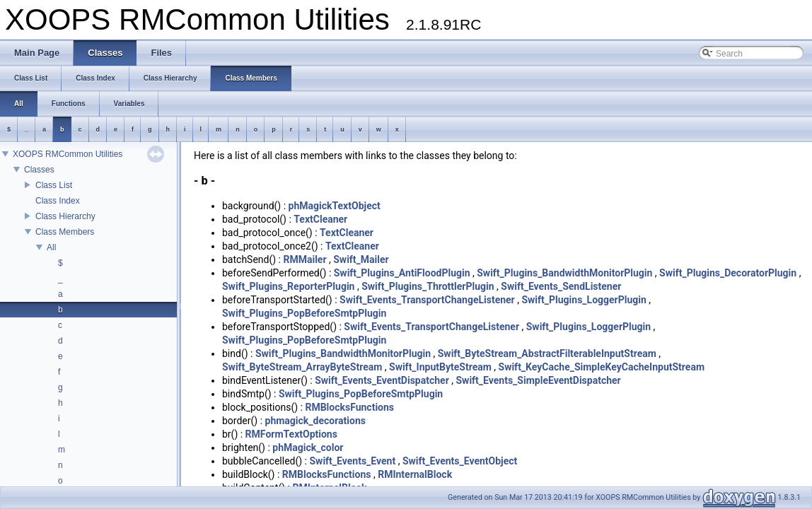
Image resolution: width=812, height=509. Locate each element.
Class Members (65, 232)
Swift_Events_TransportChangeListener (427, 300)
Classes (39, 170)
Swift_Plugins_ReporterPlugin (288, 286)
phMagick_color (308, 447)
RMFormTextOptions (291, 434)
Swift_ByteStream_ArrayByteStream (302, 367)
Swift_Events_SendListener (561, 286)
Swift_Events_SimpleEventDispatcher (539, 380)
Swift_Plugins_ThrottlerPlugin (428, 286)
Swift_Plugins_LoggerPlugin (584, 300)
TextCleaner (320, 219)
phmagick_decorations (315, 421)
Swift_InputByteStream (440, 367)
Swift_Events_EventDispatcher (382, 380)
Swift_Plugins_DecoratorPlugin (728, 273)
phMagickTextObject (335, 206)
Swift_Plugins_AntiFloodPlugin (402, 273)
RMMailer (304, 259)
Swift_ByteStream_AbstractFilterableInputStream (547, 353)
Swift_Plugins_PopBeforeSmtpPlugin (304, 313)
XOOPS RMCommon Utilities (68, 154)
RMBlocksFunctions (349, 407)
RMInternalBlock (415, 474)
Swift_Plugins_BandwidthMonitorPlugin (564, 273)
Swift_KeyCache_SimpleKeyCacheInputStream (602, 367)
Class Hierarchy (65, 216)
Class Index (58, 201)
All (51, 247)
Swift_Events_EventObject (460, 461)
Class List (54, 185)
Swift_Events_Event (352, 461)
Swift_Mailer (361, 259)
